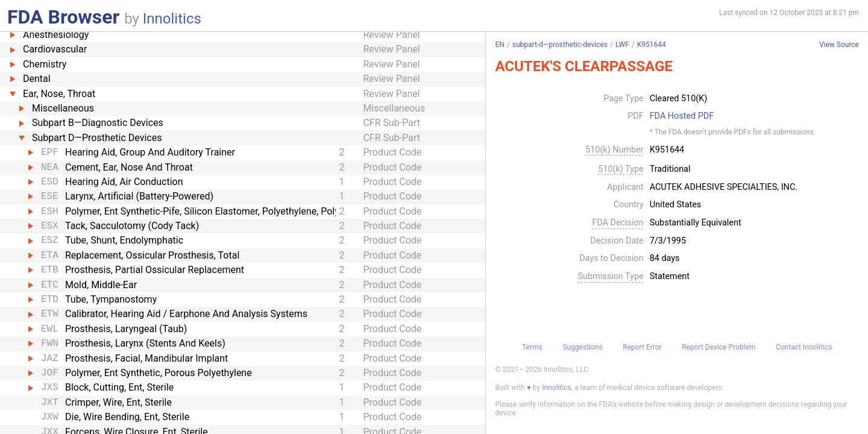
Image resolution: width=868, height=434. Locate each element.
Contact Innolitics (804, 347)
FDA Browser (63, 17)
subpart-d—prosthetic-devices (560, 45)
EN (499, 45)
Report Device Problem (719, 347)
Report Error (642, 347)
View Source (839, 45)
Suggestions (582, 347)
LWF (622, 45)
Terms (532, 347)
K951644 (652, 45)
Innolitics (172, 19)
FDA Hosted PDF (682, 116)
